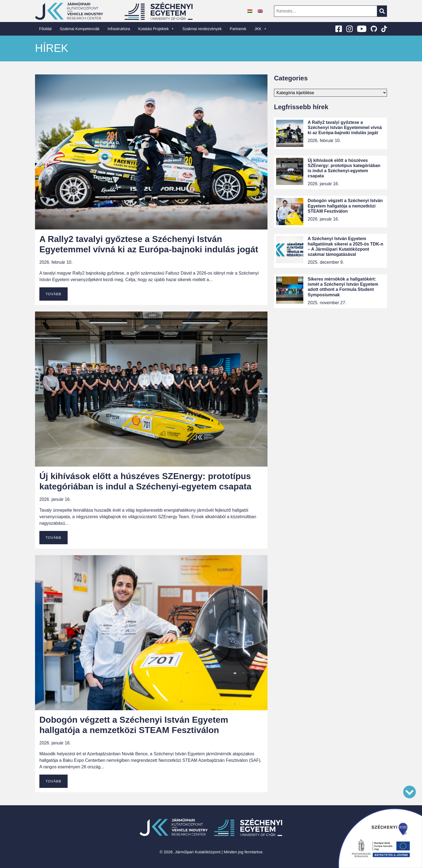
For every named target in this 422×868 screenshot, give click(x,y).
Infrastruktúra (119, 29)
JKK (261, 29)
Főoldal (45, 29)
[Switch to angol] (260, 11)
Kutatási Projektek (156, 29)
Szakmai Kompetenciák (80, 29)
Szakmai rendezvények (202, 29)
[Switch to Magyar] (250, 11)
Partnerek (238, 29)
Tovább (53, 294)
